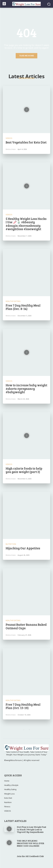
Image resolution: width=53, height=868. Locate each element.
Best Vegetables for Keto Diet (26, 142)
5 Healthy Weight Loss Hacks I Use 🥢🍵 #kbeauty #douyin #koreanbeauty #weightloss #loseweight (26, 224)
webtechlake (11, 149)
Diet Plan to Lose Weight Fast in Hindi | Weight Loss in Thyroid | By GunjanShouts (31, 829)
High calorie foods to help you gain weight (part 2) (24, 470)
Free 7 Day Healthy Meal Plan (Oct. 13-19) (23, 706)
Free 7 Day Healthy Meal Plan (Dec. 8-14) (23, 307)
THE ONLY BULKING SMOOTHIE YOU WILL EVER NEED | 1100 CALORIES (31, 843)
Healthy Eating (13, 301)
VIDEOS (9, 138)
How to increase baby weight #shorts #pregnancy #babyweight (26, 388)
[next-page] (29, 730)
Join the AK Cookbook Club (30, 856)
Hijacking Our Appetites (23, 548)
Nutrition (11, 544)
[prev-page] (24, 730)
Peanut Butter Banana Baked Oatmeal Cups (26, 626)
